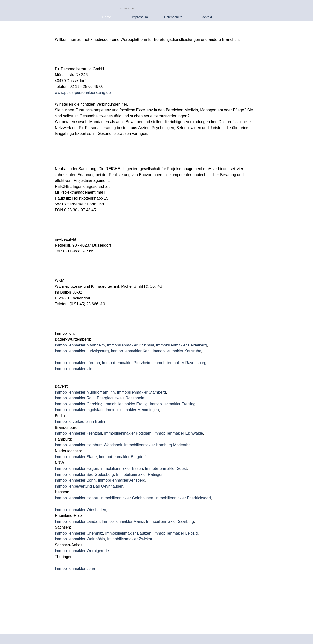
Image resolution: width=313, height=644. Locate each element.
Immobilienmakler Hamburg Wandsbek (88, 445)
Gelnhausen (143, 498)
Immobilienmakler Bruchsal (130, 345)
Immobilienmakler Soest (166, 469)
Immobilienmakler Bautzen (128, 533)
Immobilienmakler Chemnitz (79, 533)
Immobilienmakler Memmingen (132, 410)
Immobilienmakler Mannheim (80, 345)
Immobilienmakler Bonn (75, 480)
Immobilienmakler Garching (79, 404)
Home (107, 17)
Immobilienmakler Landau (77, 521)
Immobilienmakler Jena (75, 568)
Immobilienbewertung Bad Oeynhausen (89, 486)
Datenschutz (173, 17)
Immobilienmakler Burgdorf (122, 457)
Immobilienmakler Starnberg (141, 392)
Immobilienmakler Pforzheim (127, 363)
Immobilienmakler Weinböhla (80, 539)
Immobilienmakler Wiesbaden (80, 510)
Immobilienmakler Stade (76, 457)
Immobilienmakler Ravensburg (180, 363)
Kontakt (206, 17)
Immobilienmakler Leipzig (176, 533)
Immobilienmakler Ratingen (140, 474)
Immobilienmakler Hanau (76, 498)
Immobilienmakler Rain (75, 398)
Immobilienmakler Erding (126, 404)
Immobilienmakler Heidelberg (181, 345)
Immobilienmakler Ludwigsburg (82, 351)
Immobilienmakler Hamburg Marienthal (158, 445)
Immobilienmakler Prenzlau (78, 433)
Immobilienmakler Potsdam (128, 433)
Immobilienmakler (116, 498)
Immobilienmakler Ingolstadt (79, 410)
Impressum (140, 17)
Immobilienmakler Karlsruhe (177, 351)
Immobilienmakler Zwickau (130, 539)
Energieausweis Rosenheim (121, 398)
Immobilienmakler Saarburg (170, 521)
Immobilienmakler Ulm (74, 369)
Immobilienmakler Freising (173, 404)
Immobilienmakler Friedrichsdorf (183, 498)
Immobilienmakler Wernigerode (82, 551)
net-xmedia (127, 8)
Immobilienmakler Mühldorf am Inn (85, 392)
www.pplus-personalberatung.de (83, 92)
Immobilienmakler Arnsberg (122, 480)
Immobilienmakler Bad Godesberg (84, 474)
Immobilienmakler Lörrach (77, 363)
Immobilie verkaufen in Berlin (80, 422)
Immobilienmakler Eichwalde (178, 433)
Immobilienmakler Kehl (131, 351)
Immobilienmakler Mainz (123, 521)
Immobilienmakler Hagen (76, 469)
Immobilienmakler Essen (122, 469)
